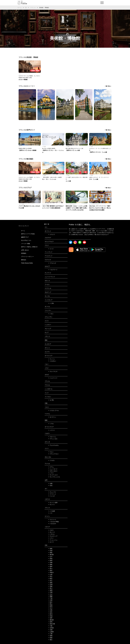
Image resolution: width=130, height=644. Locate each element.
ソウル (51, 424)
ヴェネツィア (53, 536)
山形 (50, 574)
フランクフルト (53, 454)
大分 (50, 594)
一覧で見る (108, 86)
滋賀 (50, 582)
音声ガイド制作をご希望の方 (29, 247)
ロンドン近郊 (53, 503)
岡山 (50, 604)
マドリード (52, 520)
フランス (33, 8)
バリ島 (51, 303)
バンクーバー (53, 378)
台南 (50, 483)
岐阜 (50, 578)
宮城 (50, 584)
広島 (50, 610)
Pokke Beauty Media (27, 263)
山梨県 (51, 632)
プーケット (52, 494)
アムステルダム (53, 445)
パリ (50, 513)
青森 (50, 586)
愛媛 (50, 596)
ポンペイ (52, 532)
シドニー (52, 430)
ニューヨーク (53, 469)
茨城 (50, 616)
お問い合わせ (25, 250)
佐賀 (50, 551)
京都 (50, 630)
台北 (50, 485)
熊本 (50, 570)
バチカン (52, 534)
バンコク (52, 496)
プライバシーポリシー (27, 257)
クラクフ (52, 234)
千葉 (50, 598)
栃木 (50, 602)
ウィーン (52, 359)
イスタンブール (53, 410)
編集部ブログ (25, 237)
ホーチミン (52, 417)
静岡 (50, 606)
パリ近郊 (52, 511)
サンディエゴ (53, 475)
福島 (50, 564)
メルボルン (52, 361)
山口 (50, 557)
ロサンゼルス (53, 471)
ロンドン (52, 505)
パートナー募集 (26, 244)
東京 (50, 640)
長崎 (50, 636)
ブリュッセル (53, 439)
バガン (51, 314)
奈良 (50, 612)
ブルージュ (52, 437)
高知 (50, 559)
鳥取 (50, 553)
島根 (50, 638)
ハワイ (51, 473)
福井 (50, 566)
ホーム (20, 8)
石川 (50, 608)
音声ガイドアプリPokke (28, 234)
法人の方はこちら (26, 240)
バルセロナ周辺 (53, 522)
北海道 (51, 628)
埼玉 (50, 576)
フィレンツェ (53, 540)
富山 (50, 568)
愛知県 (51, 620)
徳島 (50, 549)
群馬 (50, 622)
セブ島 (51, 400)
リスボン (52, 460)
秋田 (50, 560)
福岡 (50, 590)
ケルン (51, 452)
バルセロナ (52, 524)
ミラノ (51, 538)
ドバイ (51, 249)
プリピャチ (52, 263)
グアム (51, 467)
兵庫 (50, 600)
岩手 (50, 580)
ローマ (51, 542)
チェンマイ (52, 492)
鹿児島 (51, 555)
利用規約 (24, 253)
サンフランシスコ (54, 477)
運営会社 (24, 260)
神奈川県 (52, 624)
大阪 (50, 626)
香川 (50, 588)
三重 (50, 634)
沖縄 (50, 592)
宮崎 (50, 562)
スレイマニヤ (53, 371)
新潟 (50, 614)
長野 (50, 618)
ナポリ (51, 530)
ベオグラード (53, 270)
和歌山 (51, 572)
